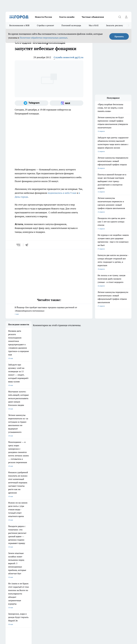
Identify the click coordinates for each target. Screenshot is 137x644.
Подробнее (125, 600)
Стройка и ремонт (45, 25)
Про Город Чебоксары (14, 530)
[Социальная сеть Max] (66, 103)
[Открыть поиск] (120, 17)
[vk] (19, 245)
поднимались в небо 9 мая (62, 193)
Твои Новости (11, 536)
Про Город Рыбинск (54, 536)
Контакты (42, 555)
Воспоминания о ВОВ (19, 25)
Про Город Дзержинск (14, 542)
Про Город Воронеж (75, 530)
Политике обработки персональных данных (43, 38)
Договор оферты (12, 551)
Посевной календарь (71, 25)
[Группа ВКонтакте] (111, 534)
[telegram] (28, 245)
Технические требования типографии (52, 551)
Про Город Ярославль (55, 530)
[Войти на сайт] (126, 17)
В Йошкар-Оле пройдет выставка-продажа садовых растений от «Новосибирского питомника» (49, 311)
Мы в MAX (94, 25)
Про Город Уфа (73, 536)
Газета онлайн (67, 17)
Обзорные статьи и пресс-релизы (83, 551)
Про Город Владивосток (35, 542)
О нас (8, 555)
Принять (119, 36)
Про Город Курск (32, 536)
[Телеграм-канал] (32, 103)
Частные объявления (93, 17)
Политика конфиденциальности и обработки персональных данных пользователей (36, 604)
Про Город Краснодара (55, 542)
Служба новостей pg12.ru (68, 57)
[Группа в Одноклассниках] (117, 534)
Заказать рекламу (115, 25)
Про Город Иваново (95, 530)
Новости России (43, 17)
